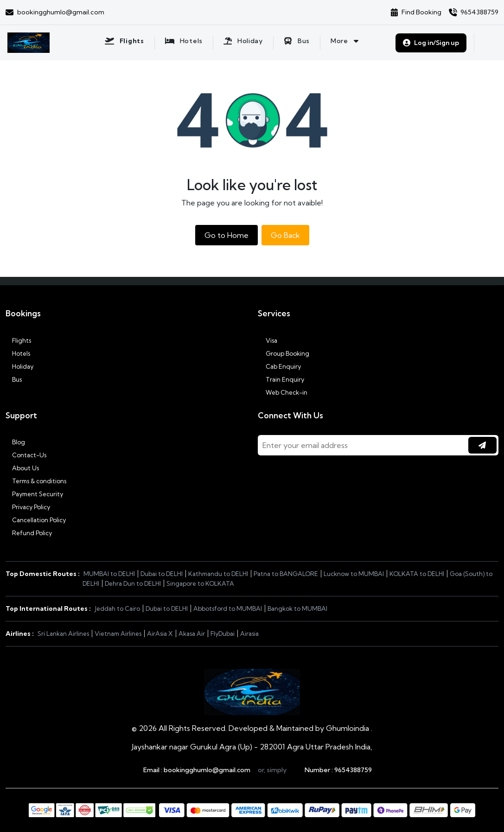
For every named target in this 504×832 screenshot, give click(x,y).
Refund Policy (29, 533)
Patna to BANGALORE (286, 574)
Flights (18, 340)
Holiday (19, 366)
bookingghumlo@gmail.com (207, 770)
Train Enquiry (281, 379)
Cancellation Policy (36, 520)
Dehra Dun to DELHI (133, 583)
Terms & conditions (36, 481)
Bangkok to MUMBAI (297, 608)
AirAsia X (160, 634)
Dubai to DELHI (162, 574)
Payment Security (34, 494)
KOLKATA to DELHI (417, 574)
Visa (268, 340)
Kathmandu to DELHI (218, 574)
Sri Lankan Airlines (63, 634)
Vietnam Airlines (118, 634)
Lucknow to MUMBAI (354, 574)
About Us (22, 468)
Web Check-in (283, 392)
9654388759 (353, 770)
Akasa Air (192, 634)
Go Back (285, 235)
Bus (14, 379)
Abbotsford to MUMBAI (228, 608)
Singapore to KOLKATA (200, 583)
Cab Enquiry (279, 366)
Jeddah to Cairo (117, 608)
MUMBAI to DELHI (109, 574)
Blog (15, 442)
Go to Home (226, 235)
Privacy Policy (28, 507)
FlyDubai (223, 634)
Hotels (18, 353)
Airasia (249, 634)
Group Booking (284, 353)
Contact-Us (26, 455)
